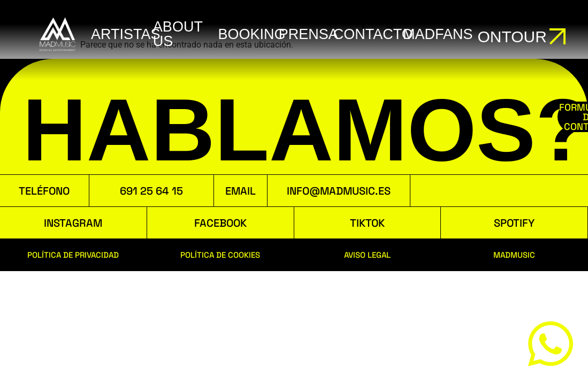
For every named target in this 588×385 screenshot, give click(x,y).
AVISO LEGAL (367, 255)
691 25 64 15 (151, 191)
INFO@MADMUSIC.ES (339, 191)
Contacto (373, 34)
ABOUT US (178, 34)
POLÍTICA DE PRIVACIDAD (73, 255)
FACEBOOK (220, 223)
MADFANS (438, 34)
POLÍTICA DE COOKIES (220, 255)
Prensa (308, 34)
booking (252, 34)
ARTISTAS (126, 34)
